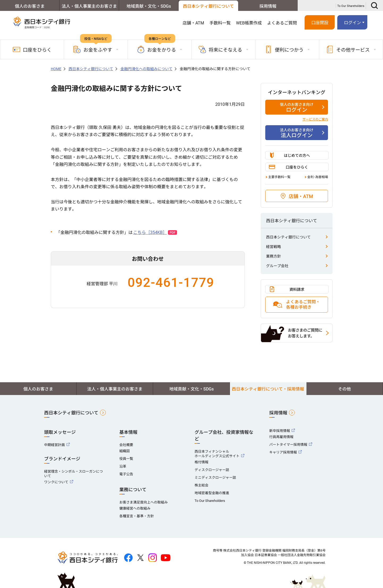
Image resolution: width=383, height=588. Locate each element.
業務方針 (273, 256)
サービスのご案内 (315, 119)
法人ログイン (297, 133)
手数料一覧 (220, 23)
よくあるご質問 (282, 23)
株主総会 (201, 485)
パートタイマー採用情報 (288, 445)
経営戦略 (273, 247)
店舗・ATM (193, 23)
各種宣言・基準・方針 (137, 516)
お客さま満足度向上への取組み (144, 502)
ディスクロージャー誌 (212, 470)
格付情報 (201, 462)
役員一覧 (126, 459)
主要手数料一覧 (279, 177)
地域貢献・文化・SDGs (149, 6)
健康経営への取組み (135, 508)
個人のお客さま (30, 6)
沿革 (123, 466)
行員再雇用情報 (281, 437)
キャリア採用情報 (283, 452)
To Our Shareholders (351, 6)
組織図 (125, 451)
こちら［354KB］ (150, 232)
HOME (56, 69)
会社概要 (126, 445)
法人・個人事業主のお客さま (89, 6)
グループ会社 (277, 266)
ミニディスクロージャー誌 (215, 478)
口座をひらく (32, 49)
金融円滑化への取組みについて (146, 69)
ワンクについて (56, 482)
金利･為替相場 (318, 177)
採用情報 (268, 6)
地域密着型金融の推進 (212, 493)
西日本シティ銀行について (208, 6)
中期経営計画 (54, 445)
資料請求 (297, 289)
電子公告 (126, 474)
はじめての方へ (297, 156)
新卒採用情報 (280, 431)
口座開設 (320, 23)
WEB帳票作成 (249, 23)
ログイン (352, 23)
